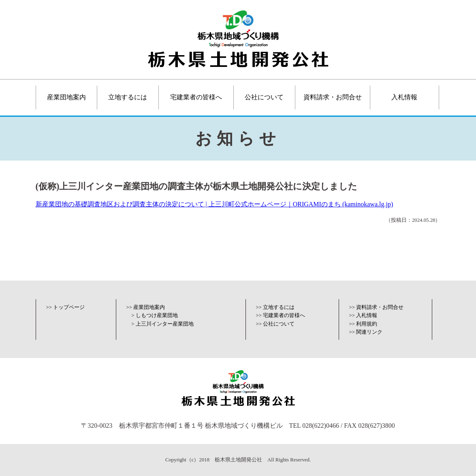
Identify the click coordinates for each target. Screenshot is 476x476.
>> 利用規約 (363, 324)
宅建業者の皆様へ (196, 97)
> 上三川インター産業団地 (162, 324)
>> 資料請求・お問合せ (377, 307)
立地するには (128, 97)
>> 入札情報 (363, 315)
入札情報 (404, 97)
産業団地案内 (66, 97)
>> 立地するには (275, 307)
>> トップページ (66, 307)
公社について (264, 97)
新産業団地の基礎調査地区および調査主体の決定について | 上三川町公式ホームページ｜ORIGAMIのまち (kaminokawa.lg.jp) (215, 204)
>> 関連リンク (366, 332)
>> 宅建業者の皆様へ (281, 315)
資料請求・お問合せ (333, 97)
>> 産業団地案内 (146, 307)
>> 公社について (275, 324)
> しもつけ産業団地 (154, 315)
